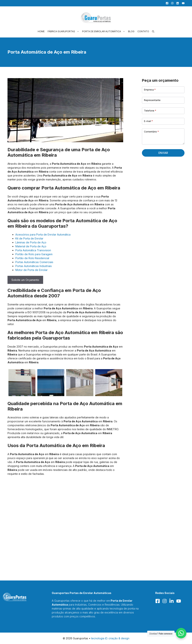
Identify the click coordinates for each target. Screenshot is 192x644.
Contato (143, 31)
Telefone (150, 111)
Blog (131, 31)
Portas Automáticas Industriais (34, 266)
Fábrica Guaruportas (64, 31)
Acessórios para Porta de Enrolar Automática (43, 234)
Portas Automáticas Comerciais (34, 262)
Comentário (151, 132)
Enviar (163, 153)
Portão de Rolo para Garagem (34, 254)
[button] (153, 31)
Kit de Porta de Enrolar (29, 238)
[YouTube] (182, 3)
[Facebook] (166, 3)
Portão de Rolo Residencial (32, 258)
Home (41, 31)
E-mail (148, 121)
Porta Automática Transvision (33, 250)
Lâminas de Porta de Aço (31, 242)
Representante (152, 100)
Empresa (150, 90)
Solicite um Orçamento (25, 280)
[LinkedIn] (177, 3)
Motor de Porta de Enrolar (31, 270)
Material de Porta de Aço (31, 246)
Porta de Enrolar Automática (104, 31)
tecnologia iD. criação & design (110, 638)
